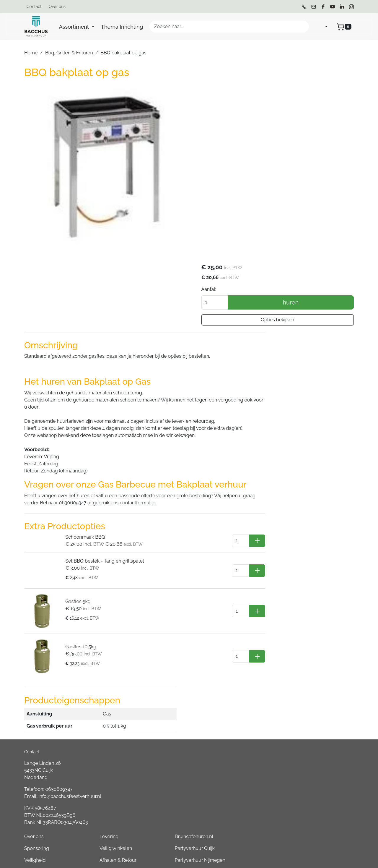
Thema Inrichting (122, 27)
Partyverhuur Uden (313, 706)
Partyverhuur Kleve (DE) (318, 789)
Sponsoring (177, 647)
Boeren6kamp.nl (311, 813)
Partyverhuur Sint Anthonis (321, 753)
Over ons (57, 7)
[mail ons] (314, 7)
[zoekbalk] (229, 27)
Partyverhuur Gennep (316, 671)
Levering (238, 635)
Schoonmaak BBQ (82, 486)
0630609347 (59, 670)
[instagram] (351, 7)
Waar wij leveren (247, 671)
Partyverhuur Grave (314, 836)
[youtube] (333, 7)
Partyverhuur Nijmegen (318, 659)
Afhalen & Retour (247, 659)
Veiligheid (175, 659)
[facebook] (323, 7)
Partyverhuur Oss (311, 694)
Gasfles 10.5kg (77, 588)
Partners (174, 694)
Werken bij (240, 718)
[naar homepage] (36, 27)
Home (31, 53)
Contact (34, 7)
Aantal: (256, 114)
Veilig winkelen (245, 647)
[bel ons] (304, 7)
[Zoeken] (302, 27)
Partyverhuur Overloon (317, 777)
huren (315, 127)
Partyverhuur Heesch (316, 718)
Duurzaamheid (180, 682)
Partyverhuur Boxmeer (317, 765)
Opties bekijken (301, 144)
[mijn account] (322, 27)
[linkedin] (342, 7)
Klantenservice (245, 682)
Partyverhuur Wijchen (316, 682)
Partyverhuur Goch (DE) (318, 801)
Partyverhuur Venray (315, 730)
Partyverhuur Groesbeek (319, 742)
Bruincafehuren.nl (312, 635)
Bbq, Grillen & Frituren (69, 53)
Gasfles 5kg (74, 548)
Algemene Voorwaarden (191, 671)
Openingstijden (245, 706)
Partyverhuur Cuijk (313, 647)
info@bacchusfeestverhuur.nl (70, 677)
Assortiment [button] (75, 27)
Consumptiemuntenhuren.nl (323, 824)
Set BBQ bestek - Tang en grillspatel (101, 510)
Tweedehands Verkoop (254, 730)
